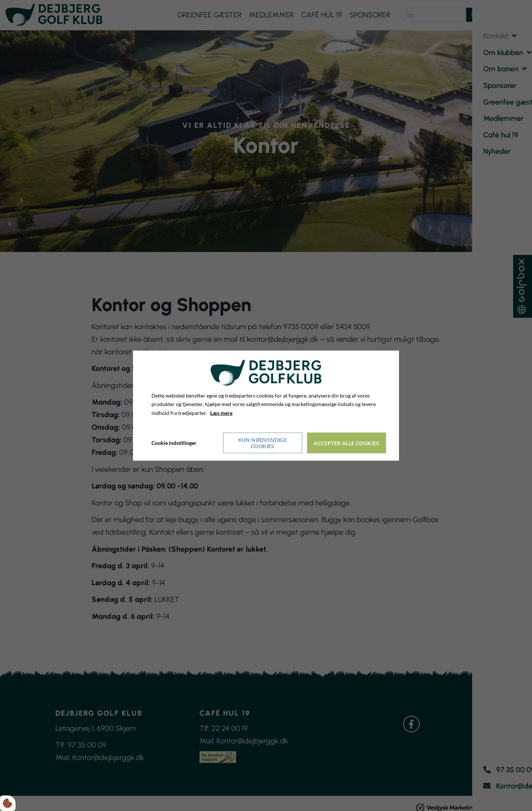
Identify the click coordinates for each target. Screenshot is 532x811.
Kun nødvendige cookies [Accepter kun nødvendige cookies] (263, 443)
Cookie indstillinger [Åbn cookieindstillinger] (174, 442)
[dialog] (266, 405)
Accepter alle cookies (347, 443)
